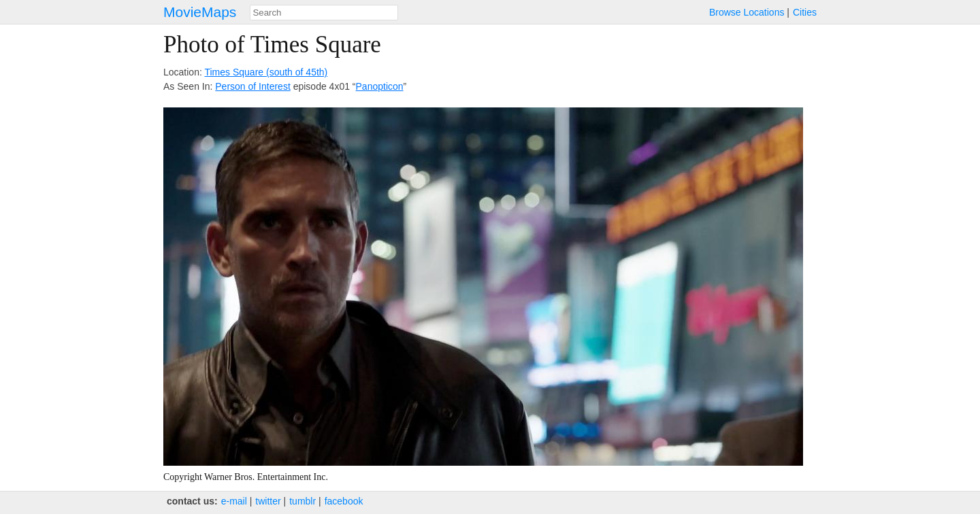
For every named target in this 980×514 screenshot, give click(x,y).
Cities (805, 12)
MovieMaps (200, 12)
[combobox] (324, 13)
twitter (268, 501)
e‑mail (234, 501)
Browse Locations (747, 12)
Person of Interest (253, 86)
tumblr (303, 501)
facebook (344, 501)
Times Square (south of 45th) (266, 72)
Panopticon (380, 86)
